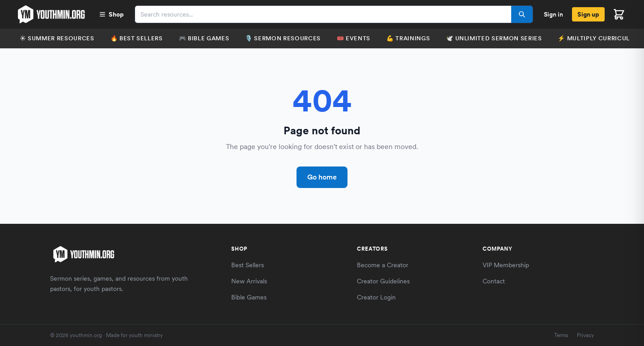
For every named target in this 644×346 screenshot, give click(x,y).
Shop (111, 14)
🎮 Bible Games (204, 38)
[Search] (522, 14)
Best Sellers (248, 265)
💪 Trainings (408, 38)
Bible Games (249, 297)
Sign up (588, 14)
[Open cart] (619, 14)
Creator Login (376, 297)
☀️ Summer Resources (57, 38)
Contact (494, 281)
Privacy (585, 335)
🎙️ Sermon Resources (283, 38)
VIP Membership (506, 265)
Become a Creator (383, 265)
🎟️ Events (354, 38)
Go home (322, 177)
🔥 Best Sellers (137, 38)
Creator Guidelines (383, 281)
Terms (561, 335)
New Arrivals (249, 281)
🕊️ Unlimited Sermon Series (494, 38)
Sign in (553, 14)
